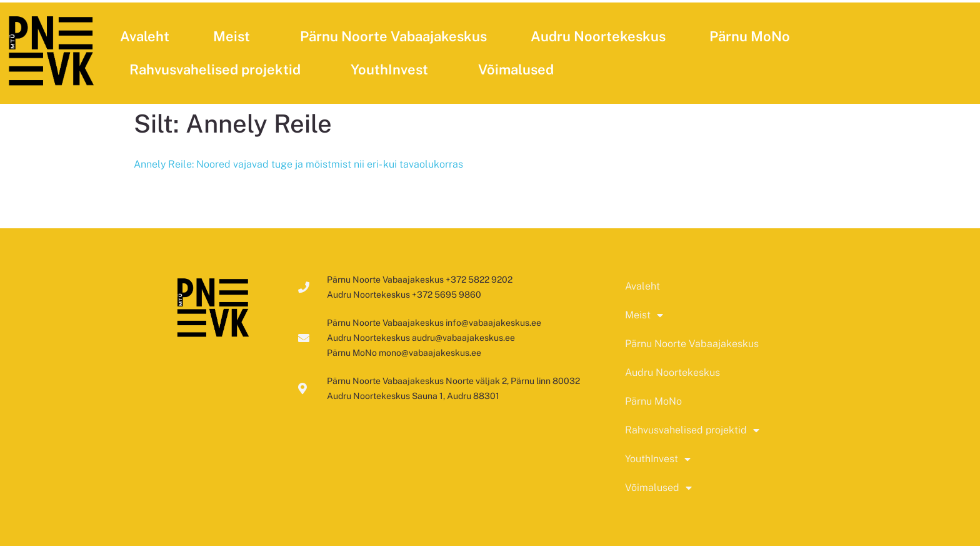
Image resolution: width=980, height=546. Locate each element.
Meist (235, 36)
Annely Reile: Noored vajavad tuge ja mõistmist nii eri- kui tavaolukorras (298, 164)
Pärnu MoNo (750, 36)
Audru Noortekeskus (598, 36)
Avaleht (145, 36)
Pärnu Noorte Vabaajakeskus (393, 36)
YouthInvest (392, 69)
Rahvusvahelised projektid (218, 69)
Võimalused (519, 69)
